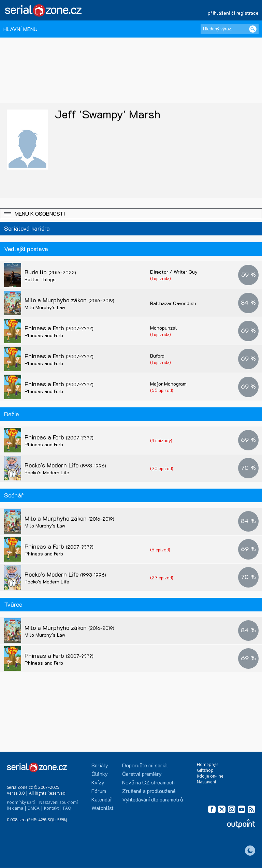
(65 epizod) (162, 390)
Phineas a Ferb (59, 328)
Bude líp (50, 272)
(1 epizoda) (161, 278)
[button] (131, 214)
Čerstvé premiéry (142, 774)
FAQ (67, 808)
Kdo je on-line (210, 776)
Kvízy (98, 782)
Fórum (99, 791)
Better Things (40, 279)
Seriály (100, 765)
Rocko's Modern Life (65, 465)
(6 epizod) (160, 549)
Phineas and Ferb (44, 335)
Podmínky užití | (23, 802)
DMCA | (35, 808)
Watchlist (103, 808)
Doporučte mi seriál (145, 765)
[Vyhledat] (253, 29)
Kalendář (102, 799)
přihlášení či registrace (233, 13)
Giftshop (205, 770)
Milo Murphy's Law (45, 307)
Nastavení (206, 782)
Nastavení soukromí (59, 802)
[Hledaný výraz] (230, 29)
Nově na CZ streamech (148, 782)
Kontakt (51, 808)
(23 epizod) (162, 577)
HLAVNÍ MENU (20, 29)
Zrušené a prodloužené (149, 791)
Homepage (208, 764)
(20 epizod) (162, 468)
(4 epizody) (161, 440)
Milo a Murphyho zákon (69, 300)
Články (100, 774)
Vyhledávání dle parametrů (153, 799)
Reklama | (17, 808)
